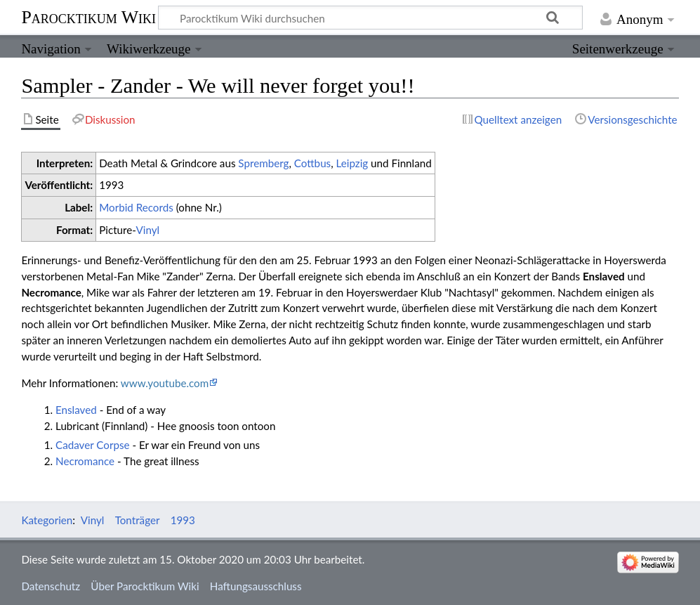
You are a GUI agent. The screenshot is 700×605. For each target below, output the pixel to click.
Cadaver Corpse (93, 445)
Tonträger (138, 520)
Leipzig (352, 163)
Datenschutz (51, 586)
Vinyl (147, 230)
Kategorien (47, 520)
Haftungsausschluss (256, 586)
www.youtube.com (165, 383)
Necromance (85, 461)
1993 (183, 520)
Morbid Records (136, 207)
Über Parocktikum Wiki (145, 586)
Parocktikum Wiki (88, 16)
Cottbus (312, 163)
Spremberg (263, 163)
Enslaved (76, 410)
